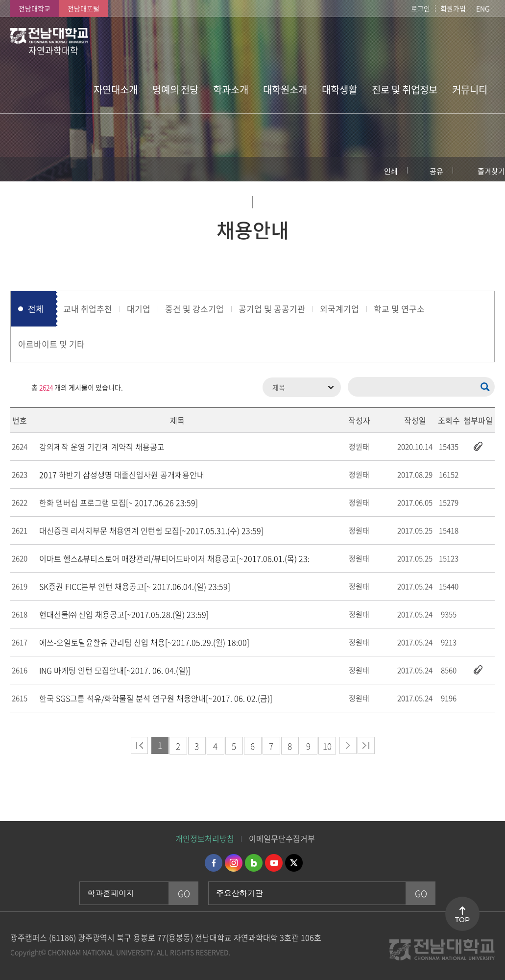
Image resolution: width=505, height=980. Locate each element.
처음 (139, 745)
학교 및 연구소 (399, 309)
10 (327, 746)
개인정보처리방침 (205, 838)
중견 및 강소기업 (194, 309)
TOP (462, 920)
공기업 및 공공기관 (272, 309)
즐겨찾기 (491, 171)
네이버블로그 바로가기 (254, 863)
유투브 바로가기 (274, 863)
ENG (483, 8)
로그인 (421, 8)
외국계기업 (339, 309)
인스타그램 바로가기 (234, 863)
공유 (436, 171)
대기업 (139, 309)
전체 (36, 309)
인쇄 (391, 171)
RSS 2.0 (18, 387)
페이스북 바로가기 (214, 863)
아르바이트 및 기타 (51, 344)
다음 (348, 745)
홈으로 (17, 169)
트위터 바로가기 (294, 863)
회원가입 (453, 8)
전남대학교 (35, 8)
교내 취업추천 (88, 309)
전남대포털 (84, 8)
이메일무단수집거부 (282, 838)
